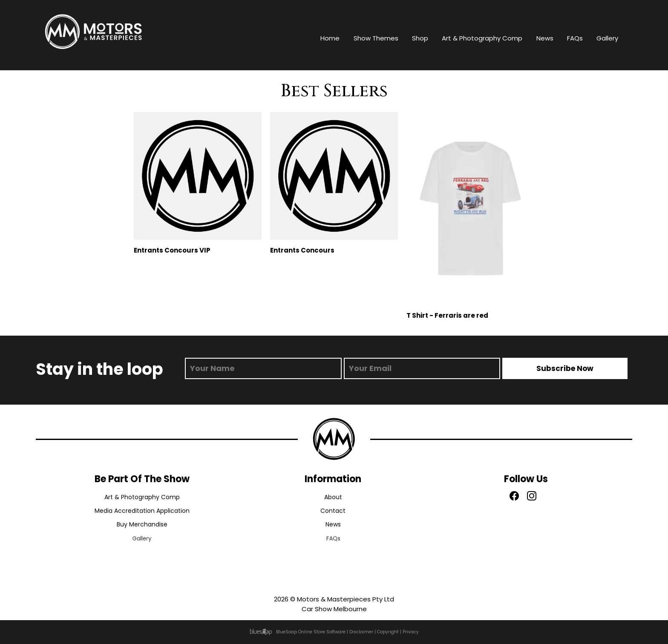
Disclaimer (361, 632)
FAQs (575, 38)
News (545, 38)
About (333, 497)
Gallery (607, 38)
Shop (420, 38)
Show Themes (376, 38)
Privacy (411, 632)
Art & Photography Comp (482, 38)
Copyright (388, 632)
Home (330, 38)
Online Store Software (322, 632)
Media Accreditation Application (142, 511)
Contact (333, 511)
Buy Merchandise (142, 526)
